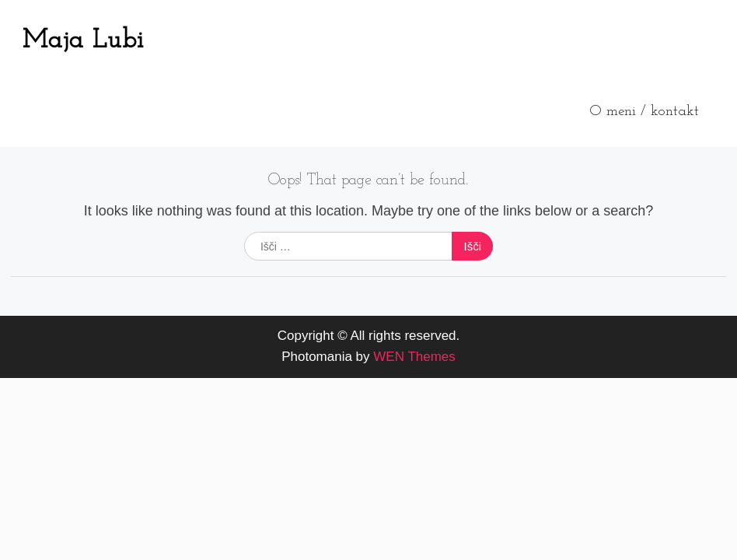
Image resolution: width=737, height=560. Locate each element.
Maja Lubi (83, 41)
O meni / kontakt (644, 112)
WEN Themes (414, 357)
